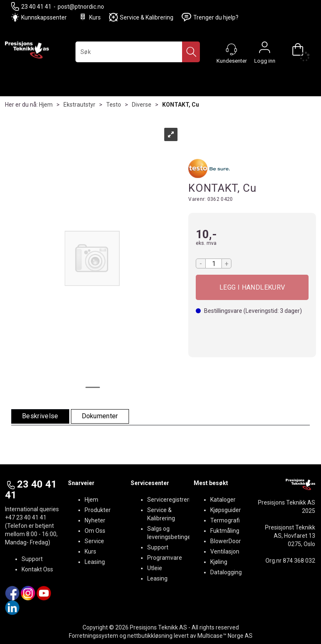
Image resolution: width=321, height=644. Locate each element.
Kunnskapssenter (44, 17)
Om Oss (95, 531)
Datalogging (226, 572)
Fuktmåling (225, 531)
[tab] (40, 416)
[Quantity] (214, 263)
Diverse (142, 105)
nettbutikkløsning (150, 636)
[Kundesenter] (231, 49)
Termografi (225, 520)
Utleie (155, 568)
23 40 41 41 (31, 6)
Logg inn (265, 49)
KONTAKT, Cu (181, 105)
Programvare (165, 558)
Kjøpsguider (226, 510)
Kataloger (223, 500)
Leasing (95, 562)
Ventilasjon (225, 551)
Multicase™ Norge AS (225, 636)
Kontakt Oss (37, 569)
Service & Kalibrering (141, 17)
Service (94, 541)
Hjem (46, 105)
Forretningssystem (94, 636)
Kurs (90, 17)
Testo (114, 105)
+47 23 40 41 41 (26, 517)
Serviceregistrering (172, 500)
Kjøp (252, 287)
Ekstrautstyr (79, 105)
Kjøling (219, 562)
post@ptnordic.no (81, 7)
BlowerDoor (226, 541)
